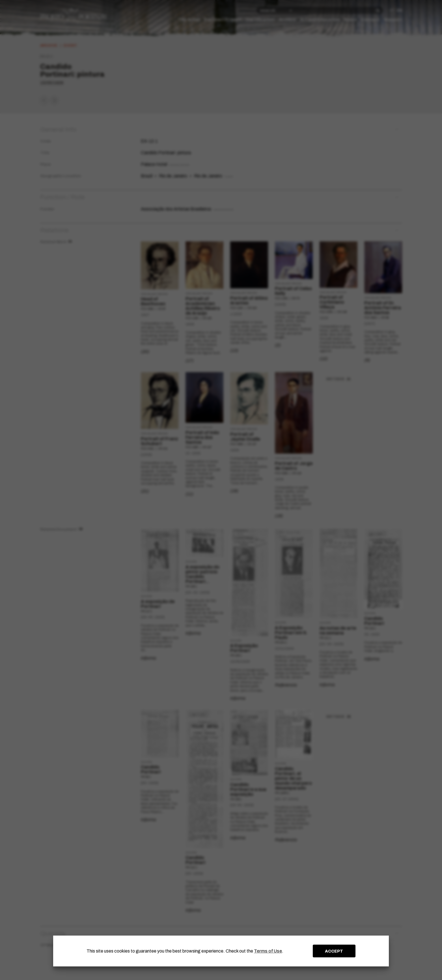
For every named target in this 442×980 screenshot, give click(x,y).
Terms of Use (268, 951)
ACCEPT (334, 951)
